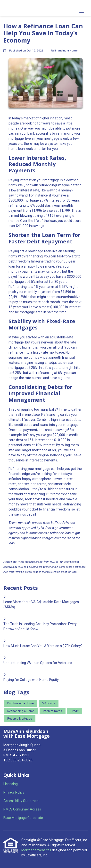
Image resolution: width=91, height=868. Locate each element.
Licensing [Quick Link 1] (11, 784)
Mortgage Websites (37, 850)
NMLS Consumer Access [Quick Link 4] (22, 809)
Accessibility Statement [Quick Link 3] (22, 801)
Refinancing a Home (64, 51)
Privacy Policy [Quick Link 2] (14, 792)
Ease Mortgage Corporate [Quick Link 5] (23, 818)
